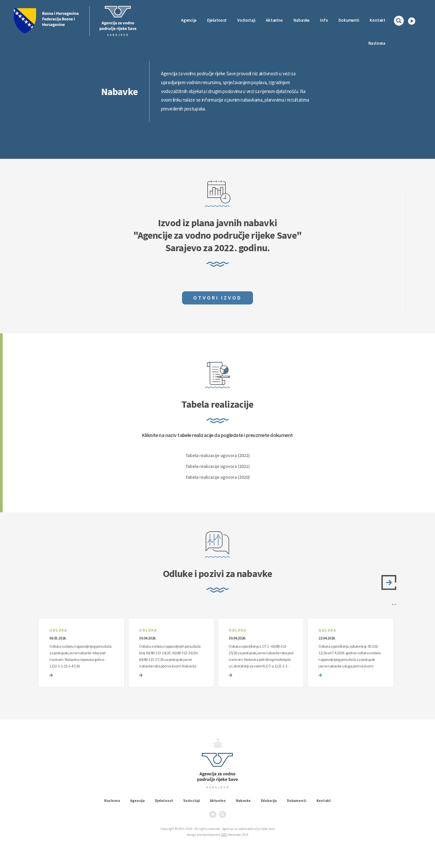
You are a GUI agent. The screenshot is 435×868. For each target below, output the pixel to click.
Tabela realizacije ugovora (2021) (218, 466)
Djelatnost (164, 801)
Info (324, 20)
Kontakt (378, 20)
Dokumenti (349, 20)
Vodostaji (192, 801)
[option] (81, 652)
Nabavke (302, 20)
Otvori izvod (217, 298)
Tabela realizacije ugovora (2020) (218, 477)
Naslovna (377, 43)
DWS (224, 835)
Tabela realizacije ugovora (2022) (218, 455)
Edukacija (269, 801)
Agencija (189, 20)
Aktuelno (274, 20)
